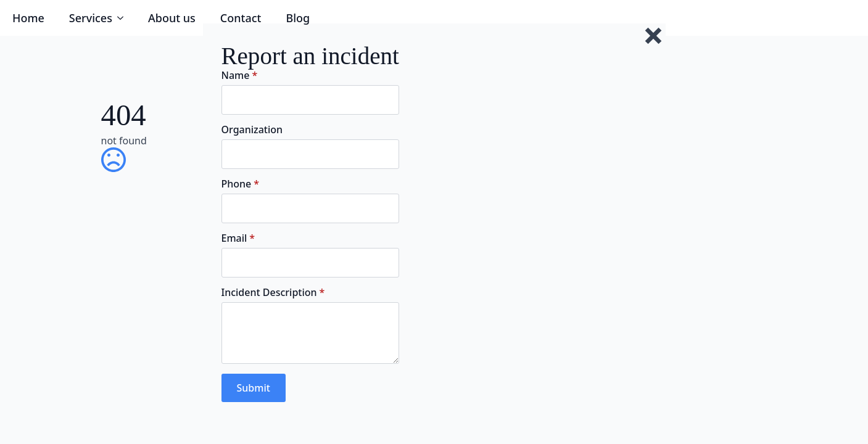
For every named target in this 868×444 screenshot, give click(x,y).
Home (28, 18)
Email (238, 238)
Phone (241, 184)
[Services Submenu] (124, 18)
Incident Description (273, 292)
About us (172, 18)
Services (91, 18)
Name (240, 75)
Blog (298, 18)
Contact (241, 18)
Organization (252, 129)
